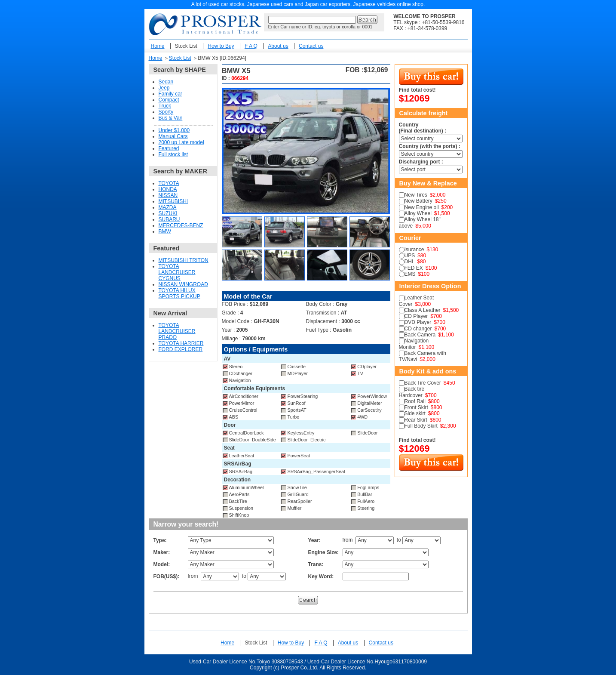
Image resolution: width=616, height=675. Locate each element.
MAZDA (168, 207)
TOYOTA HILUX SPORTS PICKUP (179, 293)
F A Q (251, 46)
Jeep (164, 88)
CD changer (418, 329)
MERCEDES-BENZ (181, 225)
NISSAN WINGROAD (183, 284)
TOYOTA (169, 183)
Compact (169, 100)
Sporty (166, 112)
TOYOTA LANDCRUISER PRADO (177, 331)
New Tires (416, 195)
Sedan (166, 82)
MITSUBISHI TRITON (184, 260)
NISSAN (168, 195)
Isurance (414, 250)
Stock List (186, 46)
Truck (165, 106)
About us (278, 46)
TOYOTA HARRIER (181, 343)
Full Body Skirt (421, 426)
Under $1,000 (174, 130)
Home (158, 46)
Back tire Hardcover (412, 392)
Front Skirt (416, 407)
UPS (410, 256)
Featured (169, 148)
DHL (410, 262)
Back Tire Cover (423, 383)
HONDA (168, 189)
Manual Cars (173, 136)
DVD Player (418, 322)
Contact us (311, 46)
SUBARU (169, 219)
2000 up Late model (181, 142)
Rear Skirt (416, 420)
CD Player (416, 316)
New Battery (418, 201)
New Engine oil (422, 207)
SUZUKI (168, 213)
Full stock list (173, 154)
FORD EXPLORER (181, 349)
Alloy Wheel (418, 213)
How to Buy (221, 46)
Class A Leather (423, 310)
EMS (410, 274)
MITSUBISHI (173, 201)
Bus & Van (171, 118)
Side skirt (415, 413)
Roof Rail (415, 401)
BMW (165, 231)
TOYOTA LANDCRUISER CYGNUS (177, 272)
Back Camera (420, 335)
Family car (170, 94)
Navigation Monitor (414, 344)
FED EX (414, 268)
